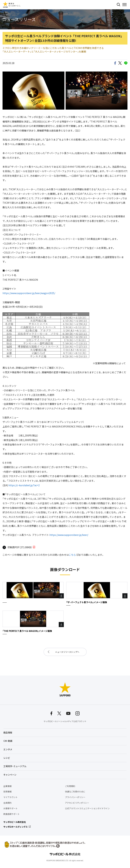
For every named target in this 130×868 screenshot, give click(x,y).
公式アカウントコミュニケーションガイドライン (87, 808)
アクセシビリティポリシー (77, 803)
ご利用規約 (70, 786)
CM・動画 (8, 741)
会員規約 (7, 803)
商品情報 (8, 733)
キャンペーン (10, 775)
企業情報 (7, 786)
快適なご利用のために (75, 792)
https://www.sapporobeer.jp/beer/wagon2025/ (29, 293)
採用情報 (7, 792)
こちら (72, 555)
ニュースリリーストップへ (67, 652)
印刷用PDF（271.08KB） (20, 547)
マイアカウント (10, 797)
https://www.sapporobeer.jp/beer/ (69, 535)
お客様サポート (10, 808)
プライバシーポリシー (75, 797)
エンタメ (8, 749)
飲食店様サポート (12, 814)
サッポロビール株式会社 (15, 822)
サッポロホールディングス (15, 827)
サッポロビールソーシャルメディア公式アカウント (65, 721)
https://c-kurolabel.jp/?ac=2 (24, 485)
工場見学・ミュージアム (15, 766)
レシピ (7, 758)
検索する (118, 5)
